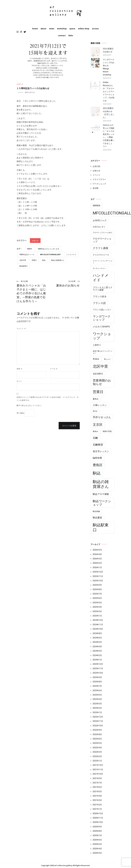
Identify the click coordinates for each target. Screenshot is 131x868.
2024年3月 (97, 651)
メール (54, 369)
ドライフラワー (99, 179)
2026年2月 (97, 563)
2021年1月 (97, 809)
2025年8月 (97, 589)
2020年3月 (97, 853)
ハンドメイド (71, 255)
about (43, 29)
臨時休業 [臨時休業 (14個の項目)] (97, 458)
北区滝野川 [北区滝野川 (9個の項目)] (98, 374)
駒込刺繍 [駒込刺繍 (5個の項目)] (96, 511)
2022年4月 (97, 748)
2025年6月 (97, 598)
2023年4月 (97, 699)
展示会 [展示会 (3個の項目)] (95, 411)
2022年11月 (98, 721)
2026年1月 (97, 567)
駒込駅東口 (24, 266)
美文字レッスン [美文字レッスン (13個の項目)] (101, 451)
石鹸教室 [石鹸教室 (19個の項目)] (98, 445)
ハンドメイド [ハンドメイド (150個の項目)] (101, 278)
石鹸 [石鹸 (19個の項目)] (95, 438)
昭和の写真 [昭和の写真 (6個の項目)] (107, 431)
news (52, 29)
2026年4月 (97, 554)
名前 (20, 369)
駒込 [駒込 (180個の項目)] (97, 473)
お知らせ (20, 84)
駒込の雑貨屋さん (58, 260)
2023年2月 (97, 708)
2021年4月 (97, 796)
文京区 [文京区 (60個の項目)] (98, 425)
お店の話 (96, 166)
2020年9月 (97, 827)
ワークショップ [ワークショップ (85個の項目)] (102, 336)
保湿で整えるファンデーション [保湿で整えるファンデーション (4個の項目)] (103, 352)
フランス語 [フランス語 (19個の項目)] (99, 303)
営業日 (34, 260)
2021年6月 (97, 787)
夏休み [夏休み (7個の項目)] (96, 399)
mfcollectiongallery (50, 255)
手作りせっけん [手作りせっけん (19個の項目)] (102, 417)
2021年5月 (97, 792)
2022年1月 (97, 761)
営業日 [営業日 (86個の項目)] (98, 392)
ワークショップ (99, 184)
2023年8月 (97, 682)
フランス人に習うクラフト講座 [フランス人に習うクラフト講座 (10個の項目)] (103, 289)
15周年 (30, 249)
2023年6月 (97, 690)
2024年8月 (97, 633)
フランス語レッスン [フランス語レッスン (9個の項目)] (102, 310)
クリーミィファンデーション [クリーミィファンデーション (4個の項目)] (103, 262)
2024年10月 (98, 629)
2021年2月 (97, 805)
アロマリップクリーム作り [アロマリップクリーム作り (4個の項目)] (103, 233)
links (71, 35)
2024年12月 (98, 620)
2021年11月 (98, 770)
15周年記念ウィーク (27, 255)
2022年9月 (97, 730)
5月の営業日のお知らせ (108, 50)
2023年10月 (98, 673)
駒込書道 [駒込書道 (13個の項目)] (97, 518)
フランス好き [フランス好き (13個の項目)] (100, 296)
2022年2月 (97, 756)
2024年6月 (97, 638)
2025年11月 (98, 576)
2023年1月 (97, 712)
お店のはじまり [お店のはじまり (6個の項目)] (99, 227)
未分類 (95, 188)
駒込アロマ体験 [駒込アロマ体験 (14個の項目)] (101, 494)
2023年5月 (97, 695)
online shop (84, 29)
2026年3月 (97, 559)
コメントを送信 (69, 426)
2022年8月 (97, 734)
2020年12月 (98, 813)
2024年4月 (97, 647)
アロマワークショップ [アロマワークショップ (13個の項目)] (102, 240)
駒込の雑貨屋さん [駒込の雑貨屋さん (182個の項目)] (101, 484)
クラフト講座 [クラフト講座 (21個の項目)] (101, 248)
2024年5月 (97, 642)
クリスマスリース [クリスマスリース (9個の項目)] (101, 255)
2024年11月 (98, 625)
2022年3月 (97, 752)
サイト (19, 381)
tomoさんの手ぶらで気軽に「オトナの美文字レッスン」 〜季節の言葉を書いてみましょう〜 (109, 136)
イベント (96, 175)
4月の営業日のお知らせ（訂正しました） (109, 113)
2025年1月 (97, 616)
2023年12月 (98, 664)
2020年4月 (97, 849)
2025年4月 (97, 607)
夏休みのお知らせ (64, 284)
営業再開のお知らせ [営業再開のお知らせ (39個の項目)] (102, 382)
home (35, 29)
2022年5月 (97, 743)
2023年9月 (97, 677)
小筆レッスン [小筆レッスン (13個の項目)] (100, 405)
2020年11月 (98, 818)
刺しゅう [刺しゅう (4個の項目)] (107, 359)
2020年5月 (97, 844)
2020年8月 (97, 831)
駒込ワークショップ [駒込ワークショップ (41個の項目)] (102, 503)
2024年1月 (97, 660)
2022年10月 (98, 726)
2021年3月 (97, 800)
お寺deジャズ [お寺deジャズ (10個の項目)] (100, 221)
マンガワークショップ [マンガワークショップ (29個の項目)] (102, 318)
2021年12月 (98, 765)
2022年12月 (98, 717)
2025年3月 (97, 611)
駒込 (44, 260)
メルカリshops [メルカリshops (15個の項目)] (101, 327)
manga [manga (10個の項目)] (97, 206)
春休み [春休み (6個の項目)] (95, 431)
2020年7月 (97, 835)
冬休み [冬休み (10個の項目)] (96, 359)
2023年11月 (98, 668)
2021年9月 (97, 778)
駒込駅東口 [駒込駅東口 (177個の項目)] (101, 527)
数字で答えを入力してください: (29, 405)
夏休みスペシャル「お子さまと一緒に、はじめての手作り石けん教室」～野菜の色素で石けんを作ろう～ (32, 292)
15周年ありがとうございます (49, 249)
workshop (62, 29)
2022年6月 (97, 739)
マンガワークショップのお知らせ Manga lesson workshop (109, 67)
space (72, 29)
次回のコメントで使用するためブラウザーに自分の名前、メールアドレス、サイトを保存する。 (48, 399)
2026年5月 (97, 550)
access (95, 29)
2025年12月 (98, 572)
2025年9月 (97, 585)
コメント (21, 329)
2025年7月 (97, 594)
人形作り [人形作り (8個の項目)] (97, 345)
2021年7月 (97, 783)
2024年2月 (97, 655)
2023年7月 (97, 686)
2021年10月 (98, 774)
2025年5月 (97, 603)
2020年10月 (98, 822)
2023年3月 (97, 704)
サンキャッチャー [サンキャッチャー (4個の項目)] (99, 268)
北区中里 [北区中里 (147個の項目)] (100, 366)
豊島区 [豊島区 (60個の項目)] (98, 465)
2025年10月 (98, 581)
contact (62, 35)
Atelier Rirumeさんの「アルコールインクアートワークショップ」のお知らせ (109, 91)
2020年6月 (97, 840)
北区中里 (23, 260)
